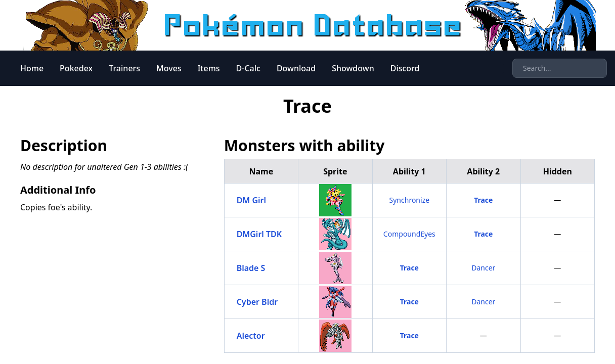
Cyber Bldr (257, 302)
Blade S (251, 268)
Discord (405, 68)
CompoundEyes (409, 234)
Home (32, 68)
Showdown (353, 68)
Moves (169, 68)
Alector (251, 336)
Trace (483, 200)
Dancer (483, 268)
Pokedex (76, 68)
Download (296, 68)
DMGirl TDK (259, 234)
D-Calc (248, 68)
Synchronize (410, 200)
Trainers (124, 68)
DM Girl (251, 200)
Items (209, 68)
